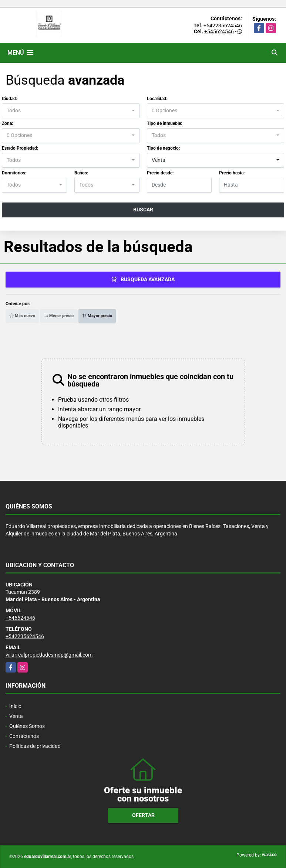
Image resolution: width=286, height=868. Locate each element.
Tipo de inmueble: (164, 123)
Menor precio (59, 316)
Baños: (81, 173)
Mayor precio (97, 316)
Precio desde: (160, 173)
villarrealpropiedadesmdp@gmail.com (49, 655)
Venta (16, 716)
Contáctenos (24, 736)
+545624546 (219, 31)
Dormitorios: (14, 173)
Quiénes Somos (27, 726)
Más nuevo (22, 316)
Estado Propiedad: (20, 148)
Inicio (15, 706)
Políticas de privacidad (35, 746)
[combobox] (71, 111)
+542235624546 (223, 25)
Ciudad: (9, 99)
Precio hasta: (232, 173)
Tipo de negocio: (163, 148)
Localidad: (157, 99)
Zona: (7, 123)
